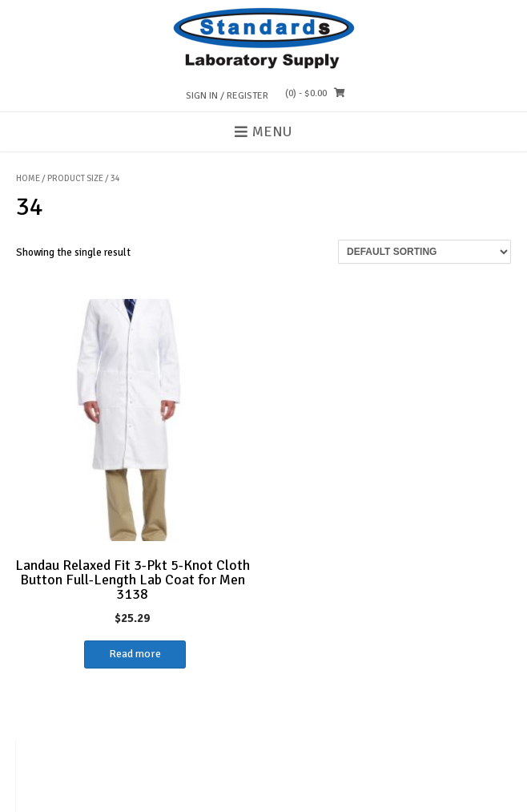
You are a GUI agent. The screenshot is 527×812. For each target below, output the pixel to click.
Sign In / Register (227, 96)
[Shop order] (424, 252)
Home (28, 178)
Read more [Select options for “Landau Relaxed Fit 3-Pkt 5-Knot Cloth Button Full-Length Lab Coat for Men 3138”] (135, 654)
